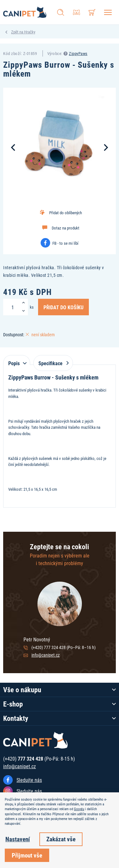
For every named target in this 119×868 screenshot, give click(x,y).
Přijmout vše (27, 855)
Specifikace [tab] (52, 363)
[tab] (17, 360)
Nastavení (18, 839)
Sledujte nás (29, 780)
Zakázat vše (61, 839)
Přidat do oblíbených (66, 213)
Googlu (79, 809)
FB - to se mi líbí (65, 243)
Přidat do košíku (63, 307)
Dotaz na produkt (66, 228)
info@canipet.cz (46, 655)
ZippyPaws (78, 53)
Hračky (30, 32)
